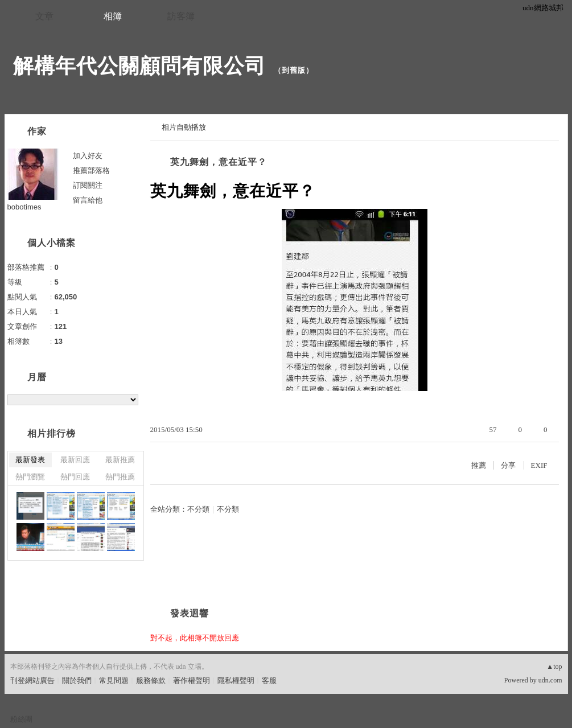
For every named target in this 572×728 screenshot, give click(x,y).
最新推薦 (120, 460)
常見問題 (114, 680)
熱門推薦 (120, 477)
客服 (269, 680)
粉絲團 (21, 719)
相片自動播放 (184, 127)
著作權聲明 (192, 680)
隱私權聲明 (236, 680)
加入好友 (88, 156)
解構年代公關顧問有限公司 (139, 66)
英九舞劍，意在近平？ (219, 162)
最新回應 (75, 460)
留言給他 (88, 200)
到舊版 (294, 70)
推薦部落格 (91, 170)
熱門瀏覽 (30, 477)
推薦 (479, 465)
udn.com (550, 680)
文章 (44, 16)
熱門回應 (75, 477)
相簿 (113, 16)
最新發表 (30, 460)
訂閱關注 (88, 185)
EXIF (539, 465)
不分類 (198, 509)
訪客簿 (181, 16)
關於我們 (77, 680)
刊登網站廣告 (32, 680)
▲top (554, 667)
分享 (508, 465)
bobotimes (24, 207)
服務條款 (151, 680)
